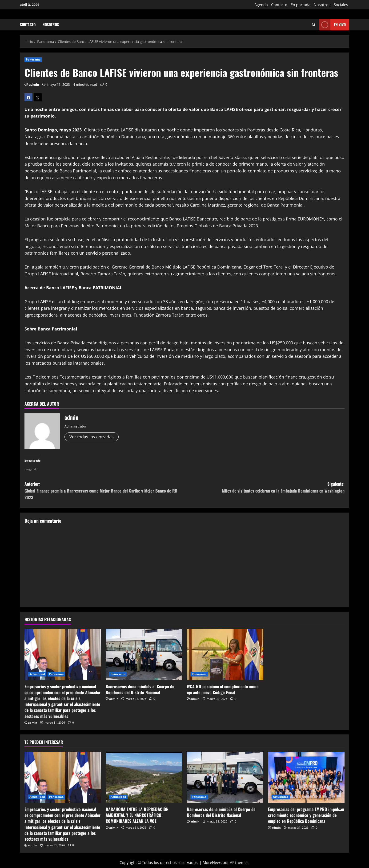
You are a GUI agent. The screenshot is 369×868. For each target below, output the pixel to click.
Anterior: (104, 491)
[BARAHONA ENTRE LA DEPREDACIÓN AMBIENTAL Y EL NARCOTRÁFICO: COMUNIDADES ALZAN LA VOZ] (144, 777)
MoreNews (212, 863)
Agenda (261, 5)
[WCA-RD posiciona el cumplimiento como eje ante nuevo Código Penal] (225, 654)
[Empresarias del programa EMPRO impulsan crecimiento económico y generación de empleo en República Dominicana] (306, 777)
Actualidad (37, 674)
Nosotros (322, 5)
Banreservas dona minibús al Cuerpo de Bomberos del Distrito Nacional (140, 689)
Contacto (279, 5)
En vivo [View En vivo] (332, 25)
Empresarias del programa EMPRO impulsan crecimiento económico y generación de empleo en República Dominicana (306, 815)
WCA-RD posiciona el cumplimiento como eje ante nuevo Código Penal (223, 689)
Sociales (341, 5)
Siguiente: (265, 487)
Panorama (33, 59)
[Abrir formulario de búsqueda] (314, 25)
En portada (301, 5)
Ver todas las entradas (92, 437)
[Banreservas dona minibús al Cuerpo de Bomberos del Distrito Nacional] (144, 654)
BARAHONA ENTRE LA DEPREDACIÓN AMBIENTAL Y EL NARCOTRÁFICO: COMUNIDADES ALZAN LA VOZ (137, 815)
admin (34, 84)
